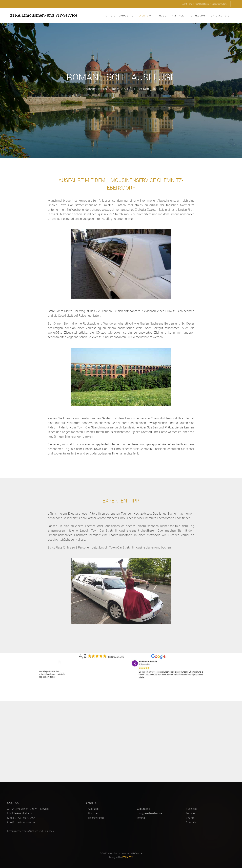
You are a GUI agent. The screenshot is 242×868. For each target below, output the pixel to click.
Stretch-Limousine (119, 16)
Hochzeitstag (96, 818)
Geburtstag (144, 809)
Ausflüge (93, 809)
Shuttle (190, 818)
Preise (161, 16)
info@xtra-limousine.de (21, 822)
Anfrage (178, 16)
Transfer (191, 813)
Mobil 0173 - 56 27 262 (21, 818)
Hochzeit (93, 813)
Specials (191, 822)
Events (145, 16)
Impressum (197, 16)
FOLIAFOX (128, 857)
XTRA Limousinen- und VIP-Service (44, 15)
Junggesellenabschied (150, 813)
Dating (141, 818)
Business (191, 809)
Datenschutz (220, 16)
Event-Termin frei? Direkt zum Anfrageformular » (204, 4)
